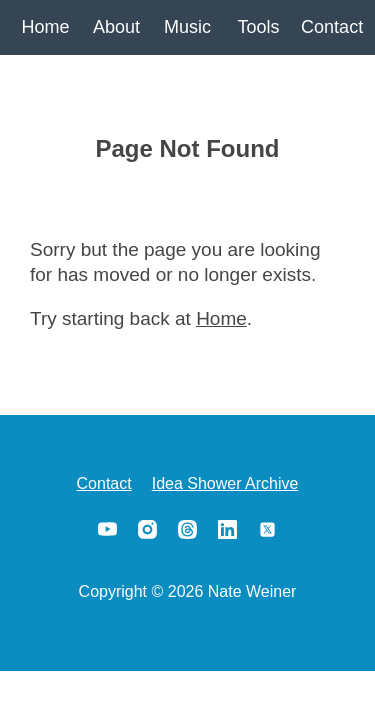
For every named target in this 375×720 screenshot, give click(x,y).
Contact (329, 27)
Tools (258, 27)
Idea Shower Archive (225, 483)
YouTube (108, 529)
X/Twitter (268, 529)
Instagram (148, 529)
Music (187, 27)
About (116, 27)
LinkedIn (228, 529)
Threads (188, 529)
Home (45, 27)
